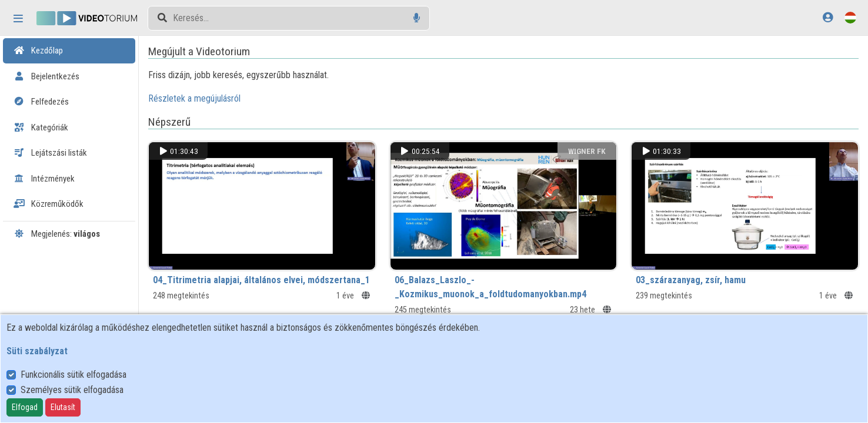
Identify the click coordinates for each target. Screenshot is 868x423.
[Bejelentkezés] (828, 17)
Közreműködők (49, 204)
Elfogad (25, 407)
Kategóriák (41, 127)
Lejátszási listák (50, 153)
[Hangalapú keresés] (417, 18)
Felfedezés (41, 102)
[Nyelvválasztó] (850, 17)
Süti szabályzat (37, 351)
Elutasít (63, 407)
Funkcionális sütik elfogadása (74, 375)
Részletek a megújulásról (194, 98)
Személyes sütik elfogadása (72, 390)
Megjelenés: (57, 234)
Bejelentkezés (46, 76)
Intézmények (44, 179)
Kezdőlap (38, 51)
